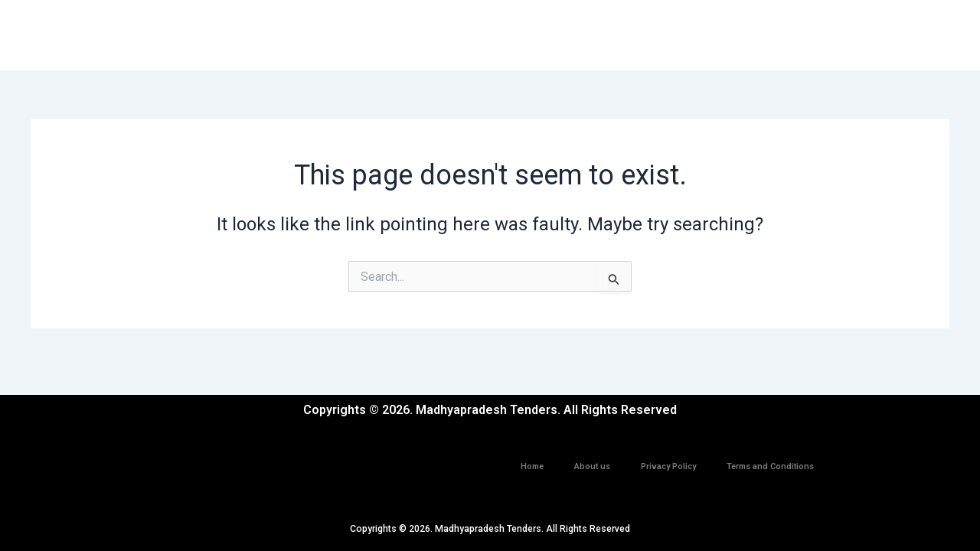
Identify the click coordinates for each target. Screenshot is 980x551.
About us (592, 458)
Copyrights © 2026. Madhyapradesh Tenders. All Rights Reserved (490, 528)
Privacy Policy (668, 458)
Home (532, 458)
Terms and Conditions (770, 458)
